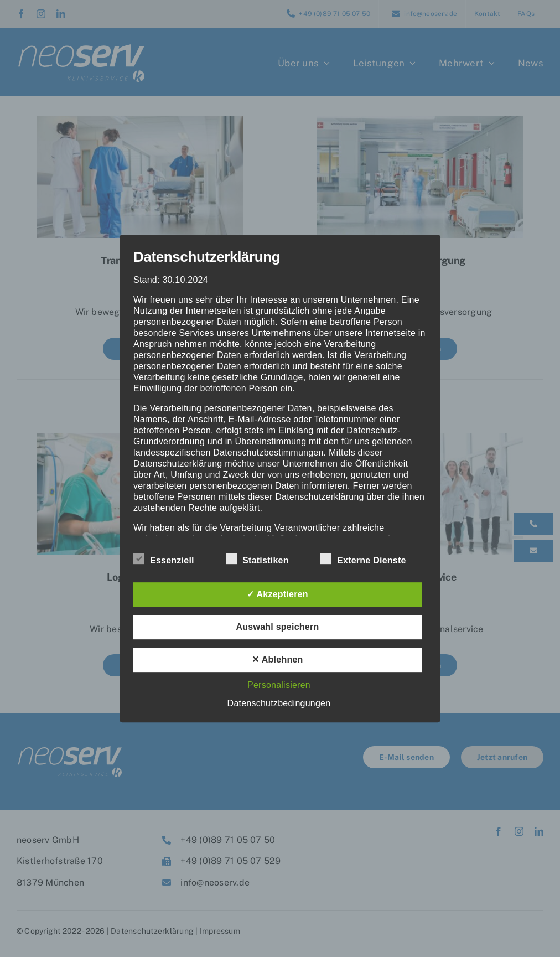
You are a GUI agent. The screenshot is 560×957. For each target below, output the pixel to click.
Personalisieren (279, 685)
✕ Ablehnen (277, 659)
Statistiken (257, 559)
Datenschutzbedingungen (279, 703)
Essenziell (164, 559)
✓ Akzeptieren (278, 594)
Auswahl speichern (278, 627)
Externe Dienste (363, 559)
